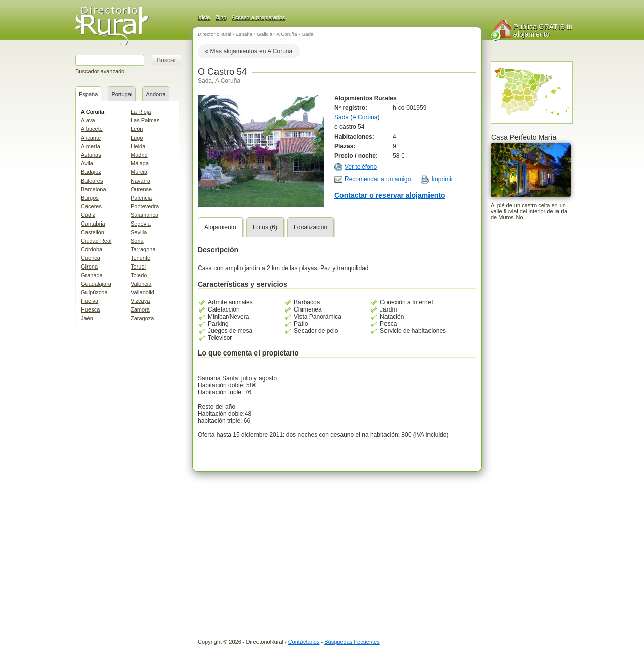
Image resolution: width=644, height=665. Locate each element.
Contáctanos (304, 642)
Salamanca (144, 215)
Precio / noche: (356, 156)
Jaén (87, 318)
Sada (307, 34)
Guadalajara (96, 284)
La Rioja (141, 112)
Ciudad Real (96, 241)
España (88, 94)
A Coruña (93, 112)
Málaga (140, 163)
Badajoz (91, 172)
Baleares (92, 181)
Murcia (139, 172)
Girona (89, 267)
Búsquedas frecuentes (352, 642)
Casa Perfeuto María (524, 137)
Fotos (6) (265, 227)
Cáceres (91, 206)
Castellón (93, 232)
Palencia (141, 198)
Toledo (139, 275)
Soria (137, 241)
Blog (221, 17)
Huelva (90, 301)
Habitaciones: (354, 137)
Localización (311, 227)
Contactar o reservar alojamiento (390, 195)
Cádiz (88, 215)
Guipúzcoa (94, 292)
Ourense (141, 189)
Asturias (91, 155)
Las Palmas (145, 120)
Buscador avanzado (100, 71)
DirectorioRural (214, 34)
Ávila (87, 163)
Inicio (204, 17)
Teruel (138, 267)
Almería (91, 146)
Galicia (265, 34)
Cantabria (93, 224)
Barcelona (94, 189)
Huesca (90, 309)
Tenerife (140, 258)
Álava (88, 120)
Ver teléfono (361, 167)
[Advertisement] (531, 390)
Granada (92, 275)
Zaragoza (142, 318)
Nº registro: (351, 108)
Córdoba (92, 249)
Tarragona (143, 249)
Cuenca (91, 258)
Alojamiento (220, 227)
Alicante (91, 138)
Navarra (140, 181)
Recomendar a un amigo (378, 179)
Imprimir (442, 179)
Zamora (140, 309)
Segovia (141, 224)
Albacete (92, 129)
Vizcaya (140, 301)
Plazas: (345, 146)
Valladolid (142, 292)
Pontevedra (145, 206)
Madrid (139, 155)
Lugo (137, 138)
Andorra (156, 94)
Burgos (90, 198)
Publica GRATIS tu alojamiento (543, 31)
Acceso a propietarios (259, 17)
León (137, 129)
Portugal (122, 94)
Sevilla (139, 232)
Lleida (138, 146)
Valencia (141, 284)
